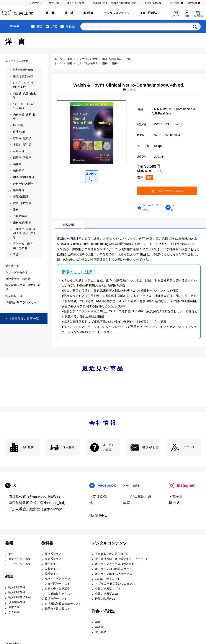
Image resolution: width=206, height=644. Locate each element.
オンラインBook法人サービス (114, 574)
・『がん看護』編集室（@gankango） (35, 509)
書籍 (9, 543)
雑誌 (9, 576)
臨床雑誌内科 (17, 587)
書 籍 (50, 13)
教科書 (47, 543)
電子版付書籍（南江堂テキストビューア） (122, 559)
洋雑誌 (70, 26)
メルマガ (176, 16)
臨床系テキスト (55, 559)
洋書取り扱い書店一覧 (24, 319)
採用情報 (192, 3)
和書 (40, 26)
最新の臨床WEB (105, 599)
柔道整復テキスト (56, 599)
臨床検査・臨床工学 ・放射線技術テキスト (59, 591)
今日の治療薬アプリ (108, 589)
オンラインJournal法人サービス (115, 569)
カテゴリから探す (20, 559)
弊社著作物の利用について (126, 3)
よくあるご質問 (76, 3)
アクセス (189, 447)
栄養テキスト (53, 569)
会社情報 (175, 3)
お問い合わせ (56, 3)
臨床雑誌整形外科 (20, 597)
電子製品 (101, 632)
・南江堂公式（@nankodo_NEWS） (34, 497)
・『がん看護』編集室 (137, 500)
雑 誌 (69, 13)
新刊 (11, 554)
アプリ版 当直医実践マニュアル (115, 584)
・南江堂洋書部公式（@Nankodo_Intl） (36, 503)
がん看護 (14, 612)
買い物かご (198, 16)
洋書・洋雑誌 (148, 13)
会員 (187, 16)
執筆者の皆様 (100, 3)
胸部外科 (14, 607)
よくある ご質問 (109, 447)
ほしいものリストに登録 (151, 208)
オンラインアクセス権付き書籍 (115, 564)
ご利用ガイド (37, 3)
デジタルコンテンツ (117, 13)
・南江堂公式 (98, 500)
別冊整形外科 (17, 602)
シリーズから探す (20, 564)
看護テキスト (53, 574)
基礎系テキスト (55, 554)
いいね (173, 207)
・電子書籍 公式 (176, 500)
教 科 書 (89, 13)
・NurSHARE (98, 512)
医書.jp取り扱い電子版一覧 (112, 554)
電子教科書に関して (57, 609)
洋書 (54, 26)
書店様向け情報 (153, 3)
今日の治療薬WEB (107, 594)
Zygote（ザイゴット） (109, 579)
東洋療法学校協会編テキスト (63, 604)
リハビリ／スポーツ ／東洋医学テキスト (57, 581)
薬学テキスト (53, 564)
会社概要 (28, 447)
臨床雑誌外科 (17, 592)
